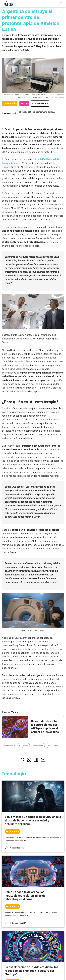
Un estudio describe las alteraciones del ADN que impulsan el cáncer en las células (45, 726)
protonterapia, (54, 746)
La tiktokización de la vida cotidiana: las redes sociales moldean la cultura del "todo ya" (31, 971)
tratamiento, (38, 746)
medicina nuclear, (11, 746)
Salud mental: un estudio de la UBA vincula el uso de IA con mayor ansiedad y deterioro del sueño (33, 820)
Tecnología (10, 103)
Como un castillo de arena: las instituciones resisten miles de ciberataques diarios (25, 895)
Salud (24, 103)
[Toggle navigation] (61, 3)
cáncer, (26, 746)
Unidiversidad (40, 103)
